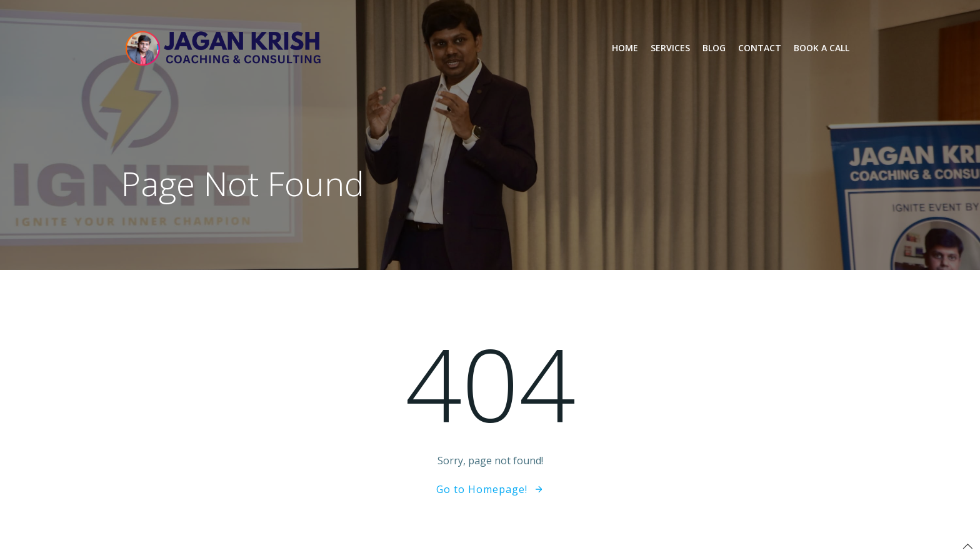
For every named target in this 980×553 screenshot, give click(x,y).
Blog (714, 48)
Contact (760, 48)
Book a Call (822, 48)
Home (625, 48)
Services (670, 48)
